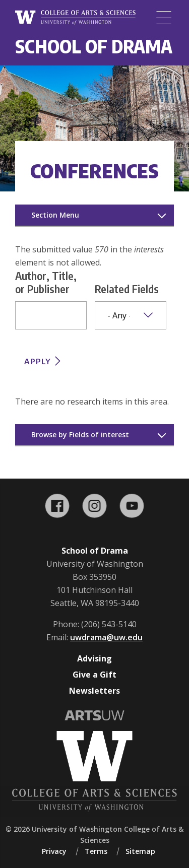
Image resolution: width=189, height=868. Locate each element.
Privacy (54, 851)
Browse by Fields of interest (80, 435)
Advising (94, 658)
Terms (96, 851)
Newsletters (94, 691)
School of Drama (94, 46)
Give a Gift (94, 675)
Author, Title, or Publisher (46, 282)
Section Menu (55, 215)
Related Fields (127, 289)
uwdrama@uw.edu (106, 637)
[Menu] (164, 18)
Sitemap (140, 851)
